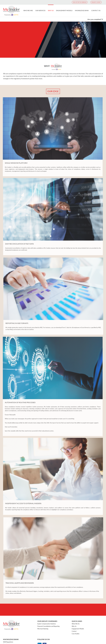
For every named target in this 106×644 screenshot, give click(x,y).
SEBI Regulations (8, 642)
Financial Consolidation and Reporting (48, 626)
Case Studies (76, 634)
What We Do (76, 624)
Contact (74, 631)
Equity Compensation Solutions (47, 624)
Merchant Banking (43, 629)
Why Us (74, 626)
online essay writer (16, 423)
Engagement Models (78, 629)
